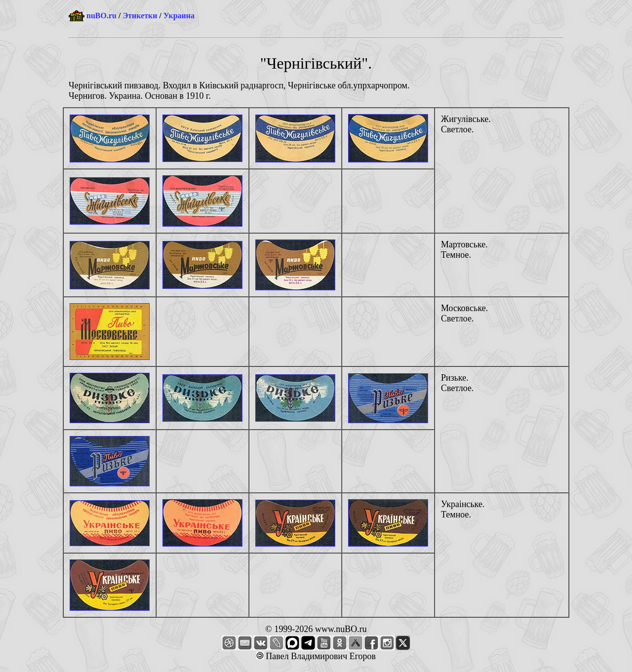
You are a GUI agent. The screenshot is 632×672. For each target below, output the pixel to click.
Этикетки (140, 16)
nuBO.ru (101, 16)
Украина (179, 16)
